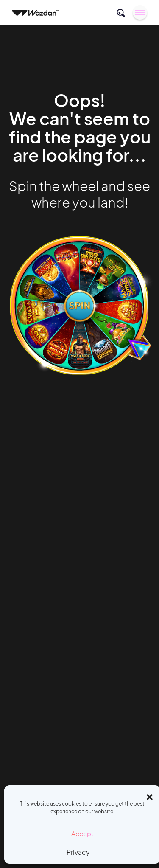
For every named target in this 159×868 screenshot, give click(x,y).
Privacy (78, 852)
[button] (150, 796)
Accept (82, 833)
